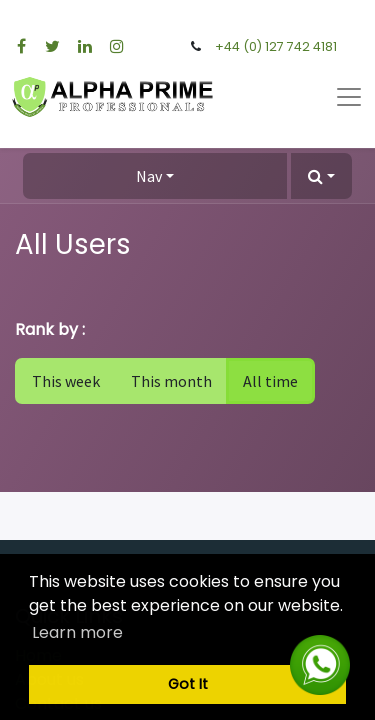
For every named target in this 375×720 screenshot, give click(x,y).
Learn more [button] (77, 632)
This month (171, 381)
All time (270, 381)
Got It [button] (188, 684)
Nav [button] (149, 176)
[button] (321, 176)
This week (66, 381)
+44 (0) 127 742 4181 (276, 46)
